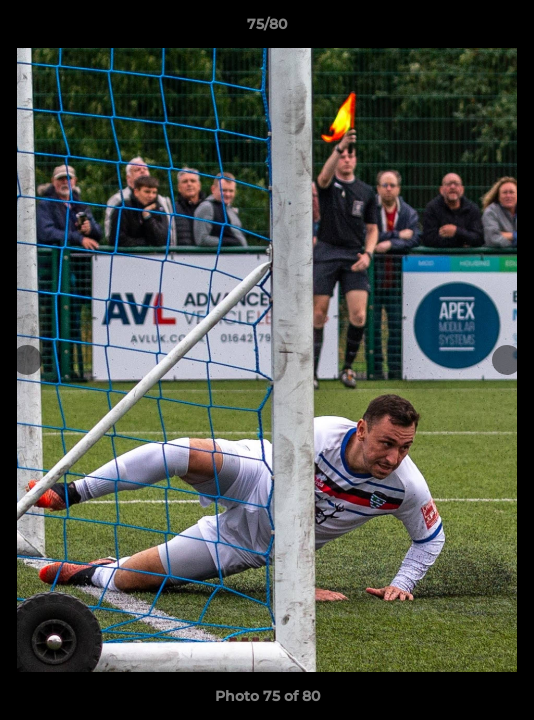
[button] (510, 29)
